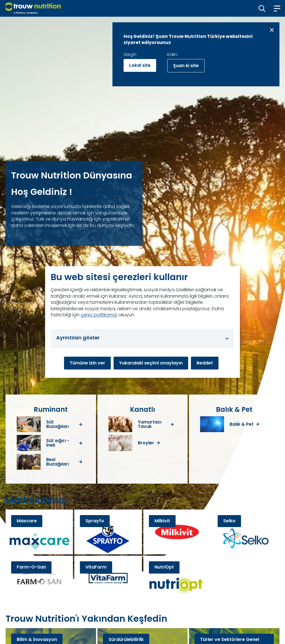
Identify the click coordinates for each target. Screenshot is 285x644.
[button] (262, 8)
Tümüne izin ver (87, 363)
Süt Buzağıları (57, 424)
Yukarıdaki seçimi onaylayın (151, 363)
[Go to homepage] (33, 8)
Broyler (146, 443)
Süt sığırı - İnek (58, 443)
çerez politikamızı (99, 315)
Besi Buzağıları (57, 462)
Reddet (205, 363)
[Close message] (272, 30)
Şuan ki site (186, 66)
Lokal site (140, 65)
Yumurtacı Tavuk (150, 424)
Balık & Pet (242, 424)
